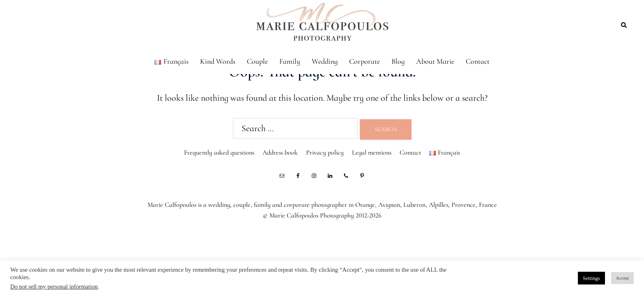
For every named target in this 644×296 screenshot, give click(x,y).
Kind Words (218, 61)
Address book (280, 153)
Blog (398, 61)
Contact (478, 61)
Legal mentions (372, 153)
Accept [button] (622, 278)
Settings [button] (591, 278)
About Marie (435, 61)
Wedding (325, 61)
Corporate (365, 61)
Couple (257, 61)
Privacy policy (325, 153)
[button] (624, 25)
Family (290, 61)
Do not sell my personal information (54, 287)
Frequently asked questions (219, 153)
